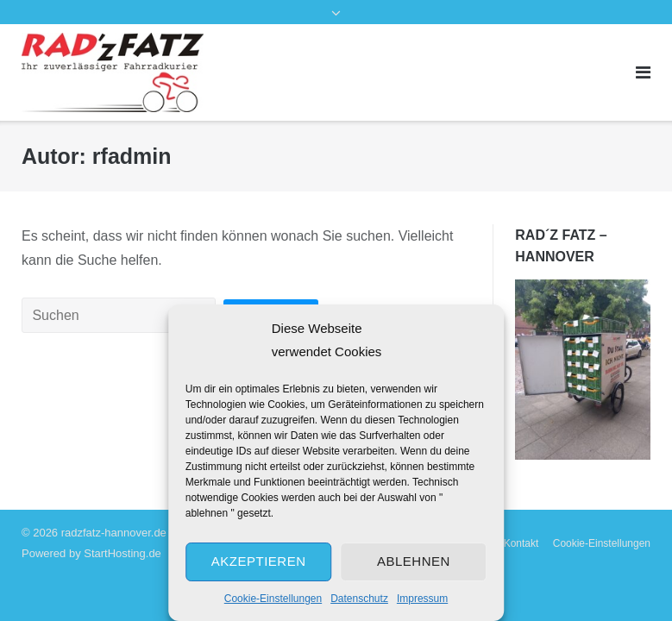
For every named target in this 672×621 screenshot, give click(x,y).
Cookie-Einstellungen (273, 599)
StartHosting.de (122, 553)
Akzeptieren (259, 561)
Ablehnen (414, 561)
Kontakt (521, 543)
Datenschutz (359, 599)
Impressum (422, 599)
